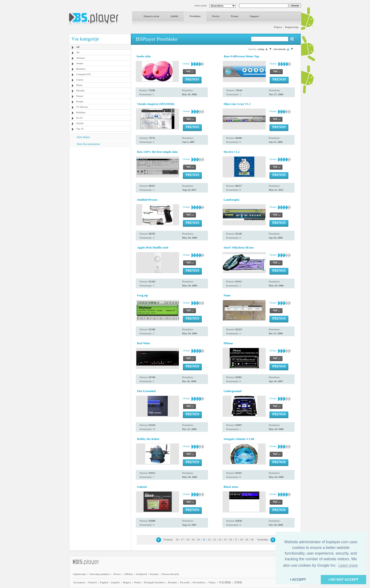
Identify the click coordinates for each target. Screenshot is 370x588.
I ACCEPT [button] (298, 579)
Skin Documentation (88, 144)
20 (198, 539)
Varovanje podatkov (100, 574)
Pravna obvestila (170, 574)
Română (173, 582)
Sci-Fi (79, 118)
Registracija (292, 27)
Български (79, 582)
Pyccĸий (185, 582)
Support (254, 16)
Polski (137, 582)
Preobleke (195, 16)
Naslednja (262, 539)
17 (182, 539)
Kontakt (154, 574)
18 (188, 539)
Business (81, 69)
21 (204, 539)
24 (220, 539)
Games (80, 80)
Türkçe (212, 582)
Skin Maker (83, 137)
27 (236, 539)
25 (225, 539)
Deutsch (92, 582)
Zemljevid (141, 574)
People (80, 101)
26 (231, 539)
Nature (80, 96)
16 (177, 539)
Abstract (81, 58)
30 (252, 539)
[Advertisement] (100, 177)
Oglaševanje (79, 574)
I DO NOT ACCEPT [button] (344, 579)
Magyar (127, 582)
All (78, 47)
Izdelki (174, 16)
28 (241, 539)
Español (115, 582)
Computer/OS (83, 74)
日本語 (238, 582)
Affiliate (129, 574)
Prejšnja (168, 539)
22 (209, 539)
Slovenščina (199, 582)
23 (214, 539)
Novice (216, 16)
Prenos (235, 16)
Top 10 (80, 129)
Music (79, 85)
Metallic (81, 90)
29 (247, 539)
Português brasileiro (154, 582)
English (104, 582)
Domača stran (151, 16)
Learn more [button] (348, 565)
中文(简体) (225, 582)
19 (193, 539)
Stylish (80, 123)
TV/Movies (82, 107)
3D (78, 52)
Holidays (81, 112)
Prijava (278, 27)
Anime (80, 63)
